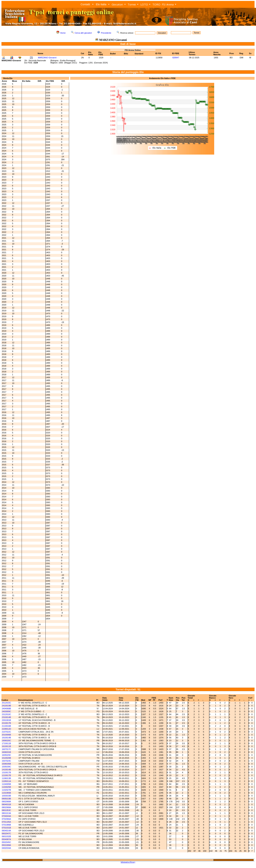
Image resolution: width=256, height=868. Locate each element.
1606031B (6, 752)
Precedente (106, 33)
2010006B (6, 735)
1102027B (6, 790)
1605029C (6, 755)
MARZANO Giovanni (47, 58)
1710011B (6, 743)
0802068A (6, 807)
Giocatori (117, 4)
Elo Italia (101, 4)
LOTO (144, 4)
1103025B (6, 787)
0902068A (6, 802)
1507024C (6, 761)
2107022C (6, 732)
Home (63, 33)
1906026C (6, 740)
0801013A (6, 813)
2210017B (6, 723)
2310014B (6, 717)
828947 (176, 58)
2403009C (6, 711)
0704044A (6, 816)
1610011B (6, 746)
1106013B (6, 778)
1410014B (6, 770)
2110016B (6, 726)
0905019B (6, 799)
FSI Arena (168, 4)
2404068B (6, 709)
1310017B (6, 772)
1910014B (6, 738)
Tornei (132, 4)
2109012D (6, 729)
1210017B (6, 775)
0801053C (6, 810)
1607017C (6, 749)
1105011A (6, 781)
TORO (156, 4)
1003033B (6, 796)
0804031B (6, 804)
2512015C (6, 703)
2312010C (6, 714)
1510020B (6, 758)
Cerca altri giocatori (83, 33)
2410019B (6, 706)
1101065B (6, 793)
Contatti (85, 4)
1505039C (6, 767)
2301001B (6, 720)
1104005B (6, 784)
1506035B (6, 764)
